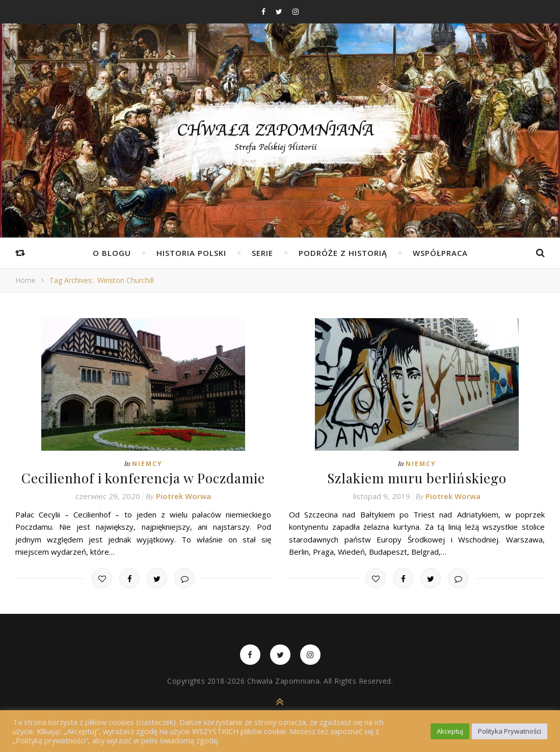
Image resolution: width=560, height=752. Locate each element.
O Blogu (112, 253)
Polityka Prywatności (510, 731)
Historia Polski (191, 253)
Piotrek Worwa (183, 496)
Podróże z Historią (343, 253)
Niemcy (147, 464)
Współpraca (440, 253)
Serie (262, 253)
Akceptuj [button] (450, 731)
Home (25, 280)
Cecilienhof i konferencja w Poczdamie (143, 478)
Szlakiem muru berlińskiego (417, 478)
